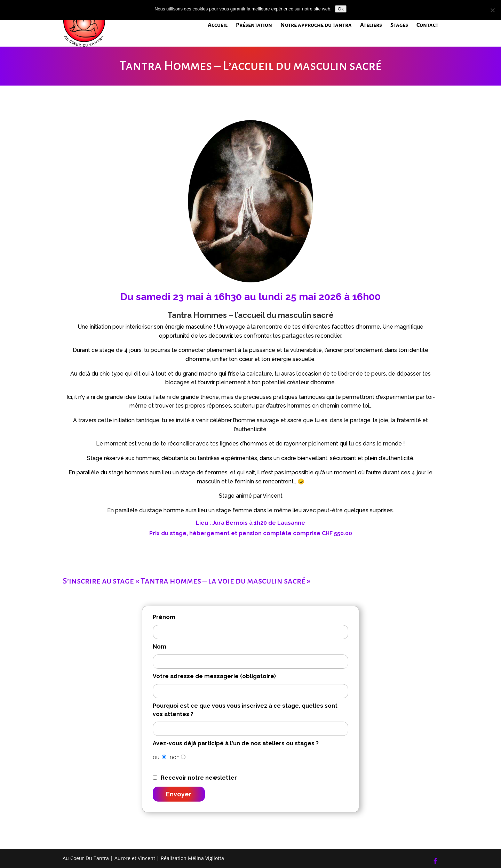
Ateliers (371, 25)
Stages (399, 25)
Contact (427, 25)
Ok (341, 9)
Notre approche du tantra (316, 25)
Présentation (254, 25)
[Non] (492, 10)
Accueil (218, 25)
